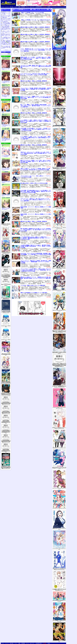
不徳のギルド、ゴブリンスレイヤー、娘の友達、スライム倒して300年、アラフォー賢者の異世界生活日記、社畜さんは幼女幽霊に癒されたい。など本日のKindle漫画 (36, 153)
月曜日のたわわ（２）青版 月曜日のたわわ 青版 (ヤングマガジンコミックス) (60, 569)
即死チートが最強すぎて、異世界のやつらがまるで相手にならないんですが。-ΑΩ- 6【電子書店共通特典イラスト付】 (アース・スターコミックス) (59, 168)
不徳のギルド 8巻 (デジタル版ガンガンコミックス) (59, 311)
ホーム (3, 7)
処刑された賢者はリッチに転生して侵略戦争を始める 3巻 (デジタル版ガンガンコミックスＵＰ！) (59, 353)
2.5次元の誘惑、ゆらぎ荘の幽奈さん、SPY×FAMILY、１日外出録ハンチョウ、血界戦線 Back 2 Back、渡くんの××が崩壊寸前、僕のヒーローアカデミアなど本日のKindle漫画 (36, 129)
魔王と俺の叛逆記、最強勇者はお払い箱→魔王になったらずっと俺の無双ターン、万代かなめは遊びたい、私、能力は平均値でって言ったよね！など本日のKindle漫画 (36, 230)
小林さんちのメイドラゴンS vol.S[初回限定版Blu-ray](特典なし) (6, 354)
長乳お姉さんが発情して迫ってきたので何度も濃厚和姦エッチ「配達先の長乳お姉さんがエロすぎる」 (6, 24)
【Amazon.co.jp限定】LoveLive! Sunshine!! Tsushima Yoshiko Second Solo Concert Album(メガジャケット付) (6, 403)
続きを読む (49, 17)
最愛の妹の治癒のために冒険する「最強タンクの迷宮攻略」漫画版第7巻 (35, 27)
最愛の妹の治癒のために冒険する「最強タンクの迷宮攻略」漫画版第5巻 (35, 42)
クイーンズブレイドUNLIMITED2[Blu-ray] (6, 239)
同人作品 (12, 7)
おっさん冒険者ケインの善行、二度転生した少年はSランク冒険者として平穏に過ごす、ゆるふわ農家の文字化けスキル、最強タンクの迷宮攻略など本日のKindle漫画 (36, 121)
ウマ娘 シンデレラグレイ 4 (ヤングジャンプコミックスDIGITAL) (59, 208)
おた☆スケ (32, 7)
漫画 (19, 7)
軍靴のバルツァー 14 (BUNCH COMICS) (6, 285)
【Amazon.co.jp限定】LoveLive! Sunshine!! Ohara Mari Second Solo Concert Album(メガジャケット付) (6, 412)
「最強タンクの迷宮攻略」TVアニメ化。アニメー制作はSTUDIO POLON (35, 20)
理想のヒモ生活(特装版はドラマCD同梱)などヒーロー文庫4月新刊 (34, 293)
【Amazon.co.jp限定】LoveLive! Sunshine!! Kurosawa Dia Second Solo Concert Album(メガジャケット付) (6, 451)
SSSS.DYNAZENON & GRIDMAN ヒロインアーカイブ (59, 601)
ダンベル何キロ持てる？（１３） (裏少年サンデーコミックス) (59, 228)
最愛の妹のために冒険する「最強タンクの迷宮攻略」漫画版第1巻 (34, 221)
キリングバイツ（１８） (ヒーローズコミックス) (59, 641)
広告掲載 (44, 7)
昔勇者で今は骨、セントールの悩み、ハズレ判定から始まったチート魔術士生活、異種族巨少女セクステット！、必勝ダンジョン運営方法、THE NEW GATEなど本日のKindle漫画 (36, 58)
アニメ (16, 7)
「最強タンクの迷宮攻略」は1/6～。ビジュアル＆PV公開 (32, 13)
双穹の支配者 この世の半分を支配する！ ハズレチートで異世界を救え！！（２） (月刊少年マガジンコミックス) (59, 147)
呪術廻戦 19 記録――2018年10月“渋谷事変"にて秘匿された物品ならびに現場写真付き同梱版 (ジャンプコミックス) (6, 467)
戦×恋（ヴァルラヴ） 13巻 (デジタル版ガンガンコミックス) (59, 268)
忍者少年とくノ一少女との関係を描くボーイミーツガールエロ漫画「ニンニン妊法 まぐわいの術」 (6, 13)
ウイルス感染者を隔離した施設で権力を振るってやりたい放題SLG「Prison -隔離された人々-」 (6, 47)
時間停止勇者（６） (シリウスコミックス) (59, 448)
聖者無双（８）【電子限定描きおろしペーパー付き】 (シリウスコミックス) (59, 428)
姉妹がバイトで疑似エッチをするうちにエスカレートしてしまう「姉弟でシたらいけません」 (6, 32)
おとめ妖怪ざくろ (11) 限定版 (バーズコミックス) (6, 312)
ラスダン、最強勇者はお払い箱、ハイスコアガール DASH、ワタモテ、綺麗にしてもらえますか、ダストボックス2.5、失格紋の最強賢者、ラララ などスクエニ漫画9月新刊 (36, 50)
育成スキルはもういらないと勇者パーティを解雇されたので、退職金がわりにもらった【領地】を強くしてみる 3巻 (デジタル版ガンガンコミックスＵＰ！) (59, 331)
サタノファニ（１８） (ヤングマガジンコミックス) (59, 489)
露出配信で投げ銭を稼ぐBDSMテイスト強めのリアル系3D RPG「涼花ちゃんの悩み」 (6, 35)
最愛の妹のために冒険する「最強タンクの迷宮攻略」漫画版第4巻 (34, 81)
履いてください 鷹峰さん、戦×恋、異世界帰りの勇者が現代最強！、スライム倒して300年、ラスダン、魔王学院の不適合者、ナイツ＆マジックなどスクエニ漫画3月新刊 (36, 106)
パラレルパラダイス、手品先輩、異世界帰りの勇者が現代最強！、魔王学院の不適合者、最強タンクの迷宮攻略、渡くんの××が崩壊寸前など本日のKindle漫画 (36, 89)
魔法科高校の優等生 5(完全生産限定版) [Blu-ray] (6, 298)
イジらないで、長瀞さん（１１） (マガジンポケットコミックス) (59, 408)
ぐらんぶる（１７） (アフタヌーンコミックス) (59, 509)
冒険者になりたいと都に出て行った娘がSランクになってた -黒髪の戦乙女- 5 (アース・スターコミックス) (59, 190)
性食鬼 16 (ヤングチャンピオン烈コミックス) (59, 127)
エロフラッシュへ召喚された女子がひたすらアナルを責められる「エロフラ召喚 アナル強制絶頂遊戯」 (6, 16)
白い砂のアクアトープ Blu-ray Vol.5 (6, 326)
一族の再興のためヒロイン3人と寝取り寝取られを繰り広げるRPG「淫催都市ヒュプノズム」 (6, 38)
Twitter (49, 7)
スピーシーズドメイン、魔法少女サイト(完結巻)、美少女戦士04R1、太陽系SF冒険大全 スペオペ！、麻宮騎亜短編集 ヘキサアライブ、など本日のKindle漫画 (36, 262)
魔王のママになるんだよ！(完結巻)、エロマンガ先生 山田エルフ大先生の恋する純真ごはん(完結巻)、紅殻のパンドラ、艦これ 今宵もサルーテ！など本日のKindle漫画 (36, 162)
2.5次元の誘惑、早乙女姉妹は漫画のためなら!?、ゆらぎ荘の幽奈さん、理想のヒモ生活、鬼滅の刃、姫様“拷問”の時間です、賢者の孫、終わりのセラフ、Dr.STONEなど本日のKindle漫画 (36, 192)
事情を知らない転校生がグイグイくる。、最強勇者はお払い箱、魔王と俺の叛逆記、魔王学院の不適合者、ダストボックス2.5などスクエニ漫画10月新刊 (36, 278)
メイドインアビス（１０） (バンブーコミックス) (59, 549)
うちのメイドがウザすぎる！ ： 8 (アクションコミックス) (59, 248)
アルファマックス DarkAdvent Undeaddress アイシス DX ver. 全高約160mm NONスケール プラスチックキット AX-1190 (6, 394)
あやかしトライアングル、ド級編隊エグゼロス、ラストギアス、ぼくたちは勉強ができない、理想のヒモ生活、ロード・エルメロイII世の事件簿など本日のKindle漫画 (36, 98)
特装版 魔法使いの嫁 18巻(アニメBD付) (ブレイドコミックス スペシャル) (6, 267)
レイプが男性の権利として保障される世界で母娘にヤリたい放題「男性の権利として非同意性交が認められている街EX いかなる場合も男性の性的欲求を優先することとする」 (6, 28)
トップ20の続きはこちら (7, 50)
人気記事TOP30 (38, 7)
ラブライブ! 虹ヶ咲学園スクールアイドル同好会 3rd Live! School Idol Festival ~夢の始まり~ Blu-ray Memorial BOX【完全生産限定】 (6, 276)
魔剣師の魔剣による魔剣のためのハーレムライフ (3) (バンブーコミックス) (59, 106)
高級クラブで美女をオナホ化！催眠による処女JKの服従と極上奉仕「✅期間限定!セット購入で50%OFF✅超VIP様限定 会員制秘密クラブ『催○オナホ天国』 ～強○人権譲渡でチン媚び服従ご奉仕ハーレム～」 (6, 43)
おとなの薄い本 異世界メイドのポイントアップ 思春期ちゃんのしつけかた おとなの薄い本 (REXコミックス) (59, 590)
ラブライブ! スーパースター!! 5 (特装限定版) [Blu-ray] (6, 253)
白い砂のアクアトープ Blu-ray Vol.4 (6, 340)
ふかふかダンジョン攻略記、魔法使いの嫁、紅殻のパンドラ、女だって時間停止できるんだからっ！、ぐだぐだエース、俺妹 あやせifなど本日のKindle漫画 (36, 67)
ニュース (7, 7)
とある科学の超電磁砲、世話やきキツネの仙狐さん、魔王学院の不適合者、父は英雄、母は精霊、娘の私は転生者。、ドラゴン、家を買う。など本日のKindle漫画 (36, 246)
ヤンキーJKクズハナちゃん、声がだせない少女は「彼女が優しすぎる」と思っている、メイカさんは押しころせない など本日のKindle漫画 (35, 74)
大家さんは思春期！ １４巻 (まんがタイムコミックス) (59, 621)
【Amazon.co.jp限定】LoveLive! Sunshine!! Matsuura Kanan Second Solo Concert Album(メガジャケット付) (6, 441)
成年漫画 (23, 7)
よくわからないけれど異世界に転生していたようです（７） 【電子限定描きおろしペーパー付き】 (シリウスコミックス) (59, 386)
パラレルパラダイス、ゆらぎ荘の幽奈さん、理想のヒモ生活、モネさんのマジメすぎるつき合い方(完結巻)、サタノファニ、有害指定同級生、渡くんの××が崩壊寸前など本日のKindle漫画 (36, 270)
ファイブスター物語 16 (59, 67)
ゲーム (27, 7)
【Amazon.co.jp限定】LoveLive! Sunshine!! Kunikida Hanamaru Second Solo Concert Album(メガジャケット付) (6, 432)
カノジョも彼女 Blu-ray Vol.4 (6, 368)
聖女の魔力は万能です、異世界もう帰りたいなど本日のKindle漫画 (34, 183)
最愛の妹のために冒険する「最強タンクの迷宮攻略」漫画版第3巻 (34, 113)
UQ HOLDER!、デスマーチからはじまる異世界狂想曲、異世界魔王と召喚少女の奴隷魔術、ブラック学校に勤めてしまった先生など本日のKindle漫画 (36, 254)
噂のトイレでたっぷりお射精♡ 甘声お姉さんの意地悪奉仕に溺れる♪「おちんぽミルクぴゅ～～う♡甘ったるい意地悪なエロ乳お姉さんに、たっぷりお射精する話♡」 (6, 20)
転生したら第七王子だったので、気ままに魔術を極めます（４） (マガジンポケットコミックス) (59, 468)
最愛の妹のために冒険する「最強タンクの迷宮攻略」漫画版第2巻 (34, 145)
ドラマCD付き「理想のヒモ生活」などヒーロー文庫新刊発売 (33, 285)
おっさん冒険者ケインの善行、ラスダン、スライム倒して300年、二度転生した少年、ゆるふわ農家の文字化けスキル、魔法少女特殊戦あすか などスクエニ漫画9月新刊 (36, 138)
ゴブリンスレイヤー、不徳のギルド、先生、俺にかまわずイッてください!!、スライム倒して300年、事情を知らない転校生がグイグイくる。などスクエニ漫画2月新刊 (35, 200)
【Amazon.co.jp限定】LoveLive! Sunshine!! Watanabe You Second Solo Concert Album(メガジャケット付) (6, 422)
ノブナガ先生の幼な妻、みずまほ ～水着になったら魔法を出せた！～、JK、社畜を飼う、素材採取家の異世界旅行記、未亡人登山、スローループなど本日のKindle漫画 (35, 238)
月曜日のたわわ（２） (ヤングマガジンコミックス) (59, 529)
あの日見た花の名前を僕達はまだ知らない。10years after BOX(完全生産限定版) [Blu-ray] (6, 382)
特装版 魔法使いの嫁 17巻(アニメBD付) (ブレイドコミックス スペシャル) (6, 224)
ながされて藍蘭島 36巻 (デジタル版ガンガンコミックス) (59, 290)
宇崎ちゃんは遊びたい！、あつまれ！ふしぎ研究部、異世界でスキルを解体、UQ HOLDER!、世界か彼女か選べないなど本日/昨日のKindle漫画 (35, 169)
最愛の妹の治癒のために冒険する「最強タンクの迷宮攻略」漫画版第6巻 (35, 34)
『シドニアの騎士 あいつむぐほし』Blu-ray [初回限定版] (59, 86)
